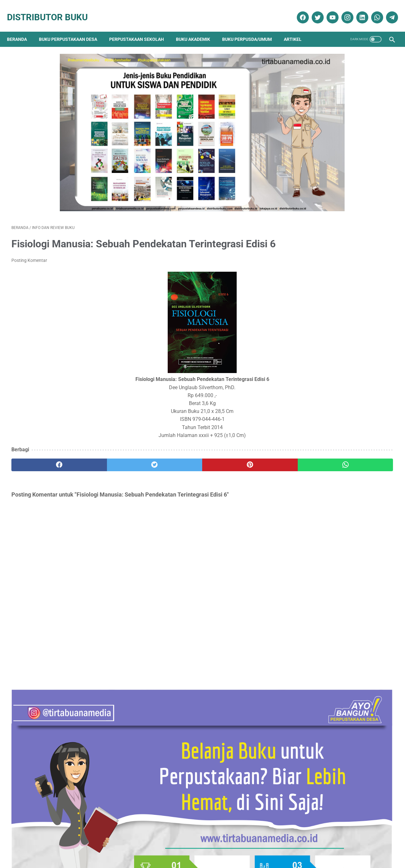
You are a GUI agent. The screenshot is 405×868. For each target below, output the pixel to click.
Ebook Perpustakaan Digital (333, 658)
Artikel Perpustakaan (324, 625)
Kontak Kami (46, 845)
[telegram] (387, 10)
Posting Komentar (29, 255)
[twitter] (312, 10)
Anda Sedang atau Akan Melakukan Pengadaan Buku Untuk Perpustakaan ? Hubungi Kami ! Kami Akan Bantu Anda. (341, 426)
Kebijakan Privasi (141, 845)
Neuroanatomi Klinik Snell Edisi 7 (333, 529)
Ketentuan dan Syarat (269, 845)
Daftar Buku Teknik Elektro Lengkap (337, 498)
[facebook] (298, 10)
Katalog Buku (317, 680)
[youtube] (327, 10)
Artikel (297, 29)
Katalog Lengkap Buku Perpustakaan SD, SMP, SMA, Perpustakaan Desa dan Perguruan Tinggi (340, 347)
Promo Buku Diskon (323, 714)
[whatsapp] (372, 10)
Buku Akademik (197, 29)
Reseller (234, 845)
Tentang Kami (78, 845)
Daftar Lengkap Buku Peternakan (334, 387)
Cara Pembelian (204, 845)
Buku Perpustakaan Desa (72, 29)
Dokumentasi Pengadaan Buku (336, 647)
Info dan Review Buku (328, 669)
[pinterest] (172, 459)
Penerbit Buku (318, 691)
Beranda (21, 29)
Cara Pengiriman (356, 845)
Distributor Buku (52, 10)
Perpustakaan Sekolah (141, 29)
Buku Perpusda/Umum (251, 29)
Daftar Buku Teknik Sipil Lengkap (334, 268)
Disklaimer (108, 845)
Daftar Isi (174, 845)
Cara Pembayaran (315, 845)
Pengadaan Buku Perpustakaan (338, 703)
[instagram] (342, 10)
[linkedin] (357, 10)
